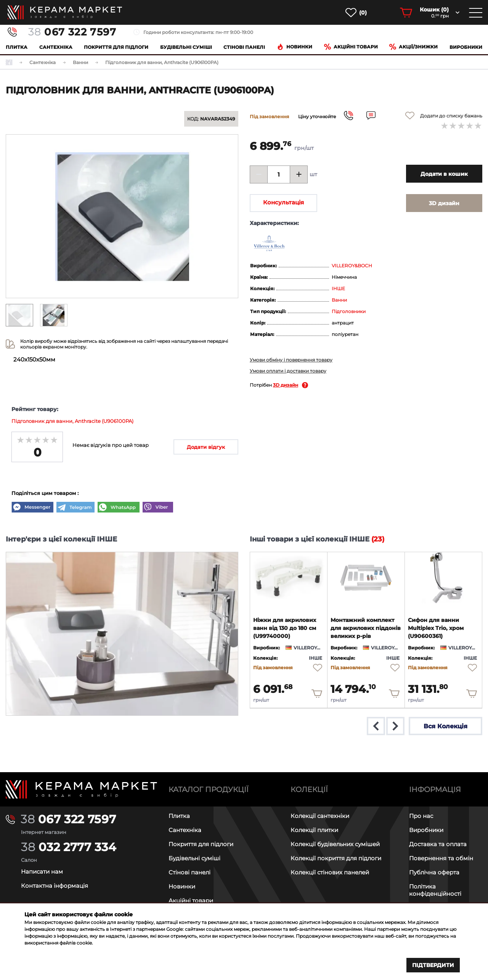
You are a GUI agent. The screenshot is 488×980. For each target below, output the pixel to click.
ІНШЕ (338, 288)
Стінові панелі (189, 872)
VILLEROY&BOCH (352, 266)
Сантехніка (56, 47)
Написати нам (42, 872)
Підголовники (349, 311)
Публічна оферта (434, 872)
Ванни (339, 300)
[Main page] (81, 789)
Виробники (466, 47)
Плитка (17, 47)
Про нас (421, 816)
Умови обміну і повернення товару (291, 360)
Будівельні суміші (186, 47)
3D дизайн (286, 385)
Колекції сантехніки (320, 816)
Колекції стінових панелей (330, 872)
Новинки (295, 47)
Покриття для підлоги (116, 47)
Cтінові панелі (244, 47)
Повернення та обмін (441, 858)
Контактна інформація (55, 886)
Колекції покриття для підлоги (336, 858)
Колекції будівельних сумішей (335, 844)
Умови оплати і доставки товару (288, 371)
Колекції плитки (314, 830)
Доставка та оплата (438, 844)
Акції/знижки (413, 47)
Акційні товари (351, 47)
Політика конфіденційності (435, 890)
